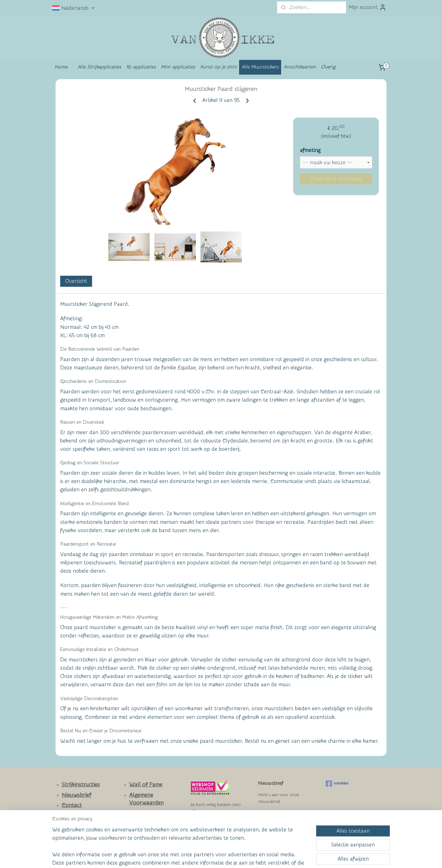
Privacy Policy (142, 823)
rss (208, 857)
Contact (72, 805)
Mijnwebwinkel (281, 857)
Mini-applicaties (178, 67)
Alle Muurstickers (260, 67)
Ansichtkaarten (300, 67)
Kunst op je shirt (218, 67)
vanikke (337, 784)
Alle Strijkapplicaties (99, 67)
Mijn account (368, 7)
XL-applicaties (141, 67)
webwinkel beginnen (231, 857)
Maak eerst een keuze (336, 179)
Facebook (74, 824)
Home (61, 67)
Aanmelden (276, 817)
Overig (328, 67)
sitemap (197, 857)
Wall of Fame (146, 785)
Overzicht (76, 281)
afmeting (310, 150)
